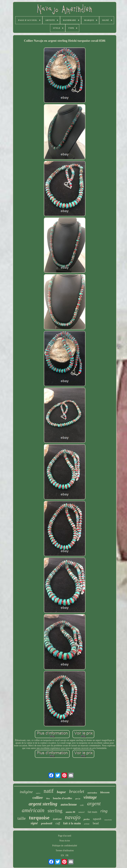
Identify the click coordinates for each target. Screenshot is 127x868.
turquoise (39, 818)
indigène (26, 792)
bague (61, 792)
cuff (58, 823)
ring (104, 811)
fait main (92, 812)
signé (34, 823)
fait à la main (72, 823)
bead (96, 823)
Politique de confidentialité (65, 846)
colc (82, 805)
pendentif (47, 823)
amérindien (92, 793)
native (38, 793)
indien (57, 819)
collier (38, 798)
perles (87, 819)
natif (49, 791)
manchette (108, 820)
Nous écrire (65, 841)
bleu (48, 799)
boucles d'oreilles (63, 798)
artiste (87, 824)
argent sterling (43, 804)
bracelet (77, 791)
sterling (55, 811)
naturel (81, 812)
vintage (90, 797)
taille (22, 818)
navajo (73, 817)
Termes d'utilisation (65, 851)
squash (97, 819)
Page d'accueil (65, 836)
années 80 (70, 812)
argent (94, 803)
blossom (105, 792)
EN (62, 855)
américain (33, 810)
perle (78, 799)
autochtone (69, 804)
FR (67, 855)
